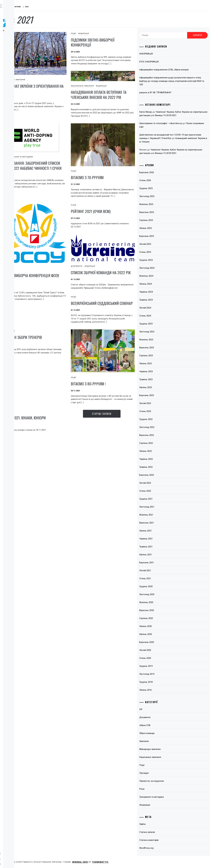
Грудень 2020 (161, 586)
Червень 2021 (161, 539)
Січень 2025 (160, 252)
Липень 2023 (161, 364)
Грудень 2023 (161, 324)
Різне (48, 301)
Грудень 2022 (161, 419)
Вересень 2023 (162, 348)
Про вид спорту (20, 42)
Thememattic (144, 862)
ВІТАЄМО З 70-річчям (116, 177)
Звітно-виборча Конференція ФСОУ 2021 (124, 268)
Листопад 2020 (162, 594)
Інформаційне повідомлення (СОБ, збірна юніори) (179, 70)
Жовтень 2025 (161, 204)
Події (103, 34)
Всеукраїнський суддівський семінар (70, 373)
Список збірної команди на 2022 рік (123, 335)
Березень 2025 (162, 236)
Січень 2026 (160, 180)
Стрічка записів (162, 832)
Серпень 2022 (161, 443)
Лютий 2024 (160, 308)
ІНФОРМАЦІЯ (161, 54)
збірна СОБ (160, 725)
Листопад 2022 (162, 427)
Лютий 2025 (160, 244)
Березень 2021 (162, 563)
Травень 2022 (161, 467)
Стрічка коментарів (164, 840)
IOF (47, 163)
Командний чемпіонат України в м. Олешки (176, 142)
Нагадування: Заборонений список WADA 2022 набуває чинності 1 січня (68, 174)
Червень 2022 (161, 459)
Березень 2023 (162, 395)
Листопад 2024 (162, 268)
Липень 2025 (161, 228)
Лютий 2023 (160, 403)
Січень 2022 (160, 491)
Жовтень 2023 (161, 340)
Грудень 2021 (161, 499)
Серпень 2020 (161, 618)
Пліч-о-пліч (18, 87)
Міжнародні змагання (165, 749)
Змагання (16, 55)
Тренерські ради (20, 61)
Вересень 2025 (162, 212)
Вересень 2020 (162, 610)
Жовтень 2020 (161, 602)
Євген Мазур (161, 112)
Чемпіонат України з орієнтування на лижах (65, 79)
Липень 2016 (161, 690)
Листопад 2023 (162, 332)
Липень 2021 (161, 531)
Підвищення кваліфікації (18, 79)
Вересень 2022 (162, 435)
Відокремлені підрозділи (18, 69)
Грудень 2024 (161, 260)
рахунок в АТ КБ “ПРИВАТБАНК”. (171, 93)
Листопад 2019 (162, 674)
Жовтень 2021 (161, 515)
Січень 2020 (160, 658)
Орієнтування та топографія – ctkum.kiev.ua (176, 123)
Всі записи (17, 94)
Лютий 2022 (160, 483)
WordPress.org (162, 848)
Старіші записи (124, 475)
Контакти (16, 100)
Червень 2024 (161, 292)
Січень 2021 (160, 578)
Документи (106, 326)
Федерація (17, 48)
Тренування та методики (63, 163)
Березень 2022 (162, 475)
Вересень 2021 (162, 523)
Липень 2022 (161, 451)
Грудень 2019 (161, 666)
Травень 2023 (161, 379)
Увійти (158, 824)
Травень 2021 (161, 547)
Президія (159, 773)
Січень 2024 (160, 316)
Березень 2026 (162, 172)
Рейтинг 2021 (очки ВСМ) (65, 308)
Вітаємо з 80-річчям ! (117, 442)
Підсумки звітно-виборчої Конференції (122, 42)
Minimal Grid (123, 862)
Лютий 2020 (160, 650)
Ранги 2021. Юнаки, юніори (67, 479)
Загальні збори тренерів (120, 371)
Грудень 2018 (161, 682)
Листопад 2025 (162, 196)
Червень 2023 (161, 371)
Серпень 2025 (161, 220)
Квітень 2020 (161, 634)
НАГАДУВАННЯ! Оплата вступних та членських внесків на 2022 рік (119, 98)
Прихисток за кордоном (167, 781)
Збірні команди (162, 733)
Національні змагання (57, 70)
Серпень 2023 (161, 356)
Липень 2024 (161, 284)
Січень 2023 (160, 411)
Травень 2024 (161, 300)
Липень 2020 (161, 626)
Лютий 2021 (160, 571)
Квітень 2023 (161, 387)
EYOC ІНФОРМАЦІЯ (164, 62)
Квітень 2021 (161, 555)
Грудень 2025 (161, 188)
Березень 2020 (162, 642)
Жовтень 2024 (161, 276)
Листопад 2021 (162, 507)
